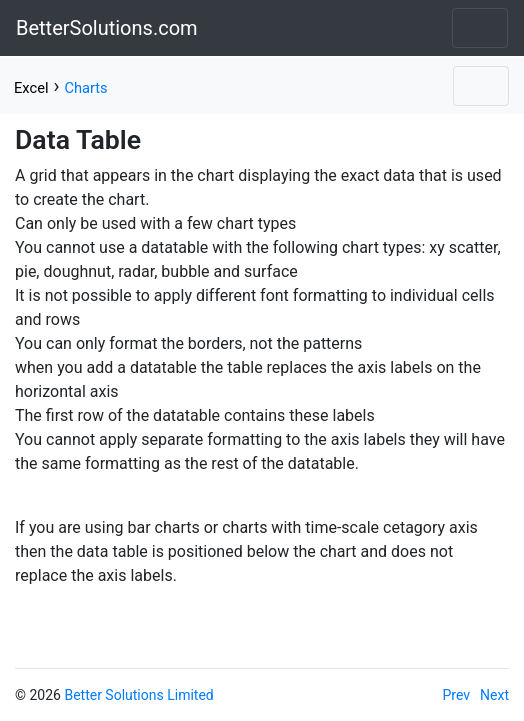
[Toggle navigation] (480, 28)
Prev (457, 695)
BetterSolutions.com (107, 28)
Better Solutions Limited (138, 695)
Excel (31, 88)
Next (494, 695)
